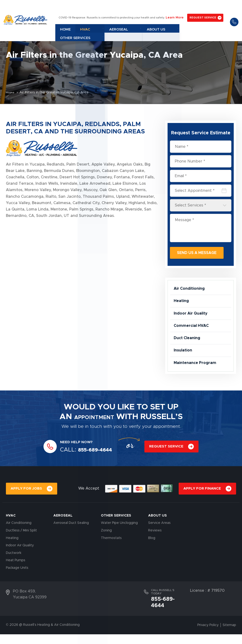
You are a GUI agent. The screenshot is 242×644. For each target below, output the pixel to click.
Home (103, 17)
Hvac (121, 17)
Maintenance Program (197, 379)
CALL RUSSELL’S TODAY (163, 609)
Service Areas (159, 540)
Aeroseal (145, 17)
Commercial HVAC (193, 334)
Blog (152, 555)
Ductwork (14, 570)
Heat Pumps (16, 578)
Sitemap (229, 635)
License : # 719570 (207, 608)
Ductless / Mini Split (21, 548)
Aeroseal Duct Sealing (71, 540)
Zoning (106, 548)
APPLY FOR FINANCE (202, 506)
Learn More (175, 6)
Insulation (184, 364)
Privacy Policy (208, 635)
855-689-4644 (233, 11)
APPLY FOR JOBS (26, 506)
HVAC (11, 533)
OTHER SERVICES (116, 533)
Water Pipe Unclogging (119, 540)
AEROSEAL (63, 533)
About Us (173, 17)
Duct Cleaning (189, 349)
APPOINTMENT (94, 434)
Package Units (17, 585)
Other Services (205, 17)
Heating (182, 305)
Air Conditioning (191, 290)
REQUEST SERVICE (201, 6)
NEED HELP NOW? (78, 459)
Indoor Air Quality (193, 319)
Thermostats (111, 555)
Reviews (155, 548)
